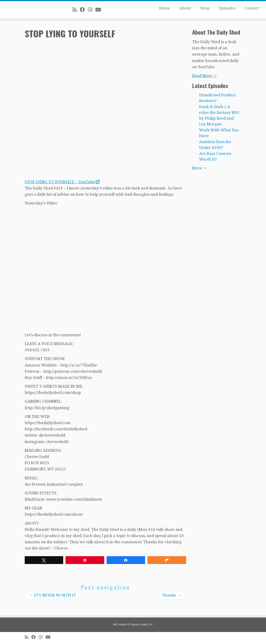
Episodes (227, 8)
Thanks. (172, 595)
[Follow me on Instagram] (92, 10)
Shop (205, 8)
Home (164, 8)
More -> (199, 168)
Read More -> (205, 76)
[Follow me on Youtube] (100, 10)
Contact (252, 8)
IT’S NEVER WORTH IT (53, 595)
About (185, 8)
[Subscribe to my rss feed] (76, 10)
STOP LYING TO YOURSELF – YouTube (62, 182)
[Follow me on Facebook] (84, 10)
